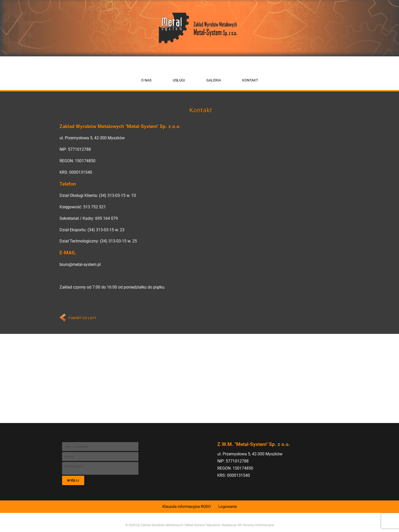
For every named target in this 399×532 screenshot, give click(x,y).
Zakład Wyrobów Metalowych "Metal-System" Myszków (180, 525)
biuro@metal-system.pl (80, 264)
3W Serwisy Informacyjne (256, 525)
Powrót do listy (82, 318)
